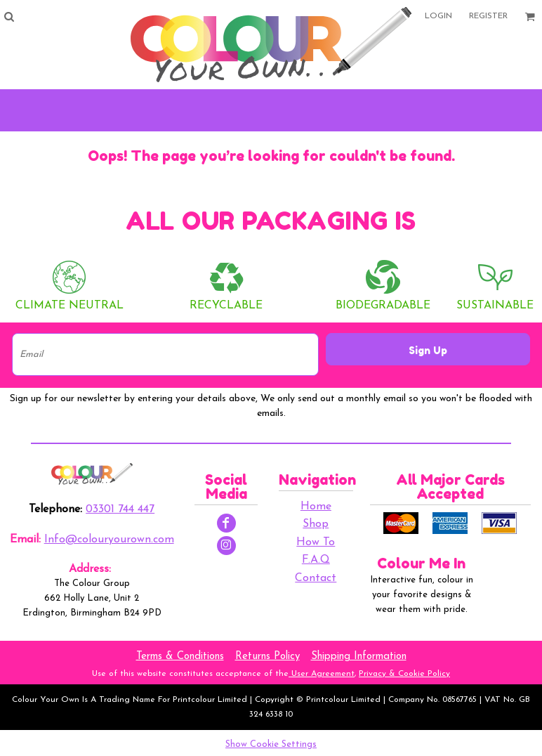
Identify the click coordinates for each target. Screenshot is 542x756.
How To (316, 542)
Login (438, 16)
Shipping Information (359, 657)
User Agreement (322, 674)
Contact (316, 578)
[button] (9, 17)
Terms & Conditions (180, 657)
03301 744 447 (120, 509)
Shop (316, 524)
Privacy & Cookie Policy (404, 674)
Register (488, 16)
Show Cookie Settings (271, 744)
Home (316, 507)
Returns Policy (267, 657)
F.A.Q (316, 560)
